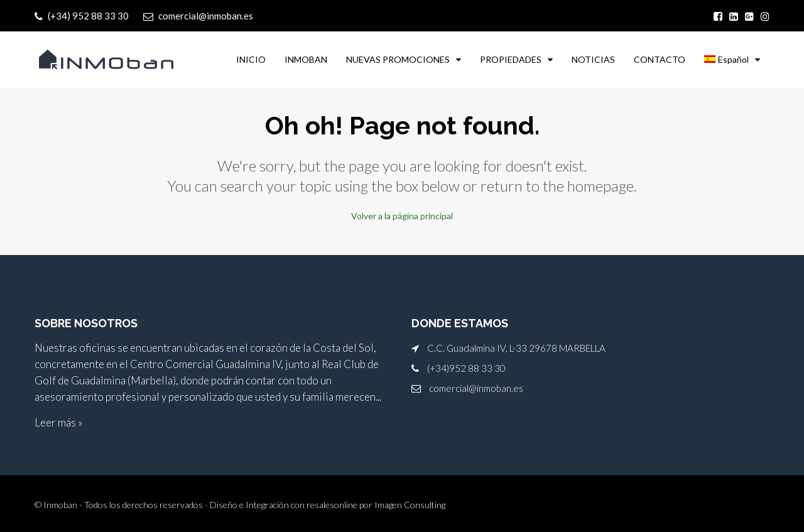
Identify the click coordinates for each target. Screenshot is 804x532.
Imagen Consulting (410, 505)
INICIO (251, 59)
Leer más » (58, 422)
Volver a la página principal (402, 216)
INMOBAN (306, 59)
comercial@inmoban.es (476, 388)
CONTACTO (660, 59)
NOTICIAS (593, 59)
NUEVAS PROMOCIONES (398, 59)
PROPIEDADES (511, 59)
